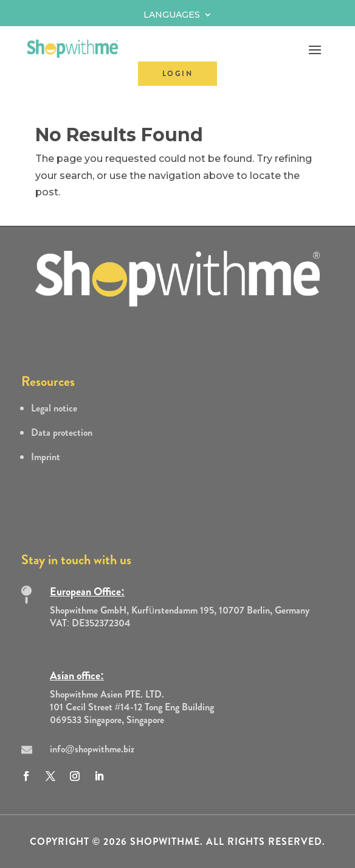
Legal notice (54, 408)
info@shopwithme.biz (92, 749)
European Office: (87, 592)
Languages (172, 15)
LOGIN (177, 74)
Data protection (62, 432)
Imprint (46, 457)
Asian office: (77, 676)
